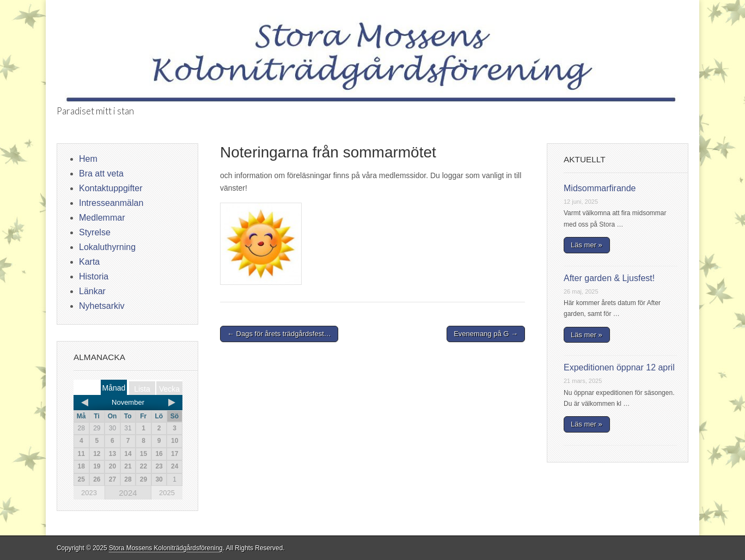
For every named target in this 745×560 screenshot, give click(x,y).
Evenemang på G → (486, 334)
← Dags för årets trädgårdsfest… (279, 334)
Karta (89, 262)
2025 (167, 493)
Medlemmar (102, 218)
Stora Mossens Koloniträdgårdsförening (166, 548)
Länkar (92, 291)
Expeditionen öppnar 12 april (619, 367)
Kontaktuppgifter (111, 188)
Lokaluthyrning (107, 247)
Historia (94, 276)
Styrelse (95, 232)
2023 (89, 493)
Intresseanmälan (111, 203)
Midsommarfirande (600, 188)
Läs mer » (587, 245)
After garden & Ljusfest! (609, 278)
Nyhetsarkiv (102, 306)
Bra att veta (101, 174)
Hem (88, 159)
